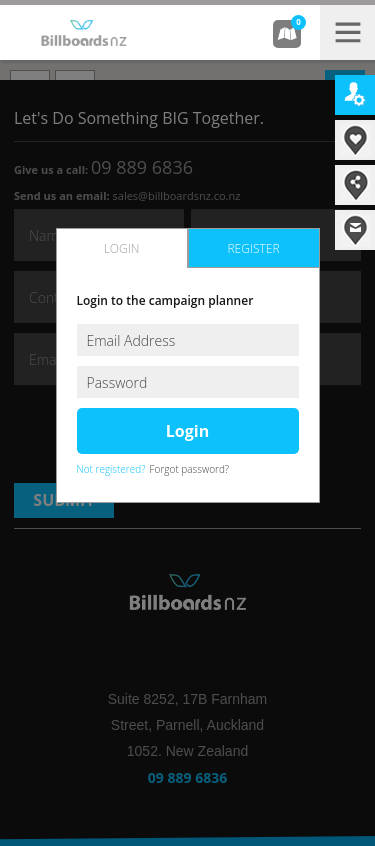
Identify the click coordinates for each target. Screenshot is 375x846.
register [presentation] (253, 248)
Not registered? (111, 469)
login (187, 431)
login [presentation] (122, 248)
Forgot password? (190, 469)
